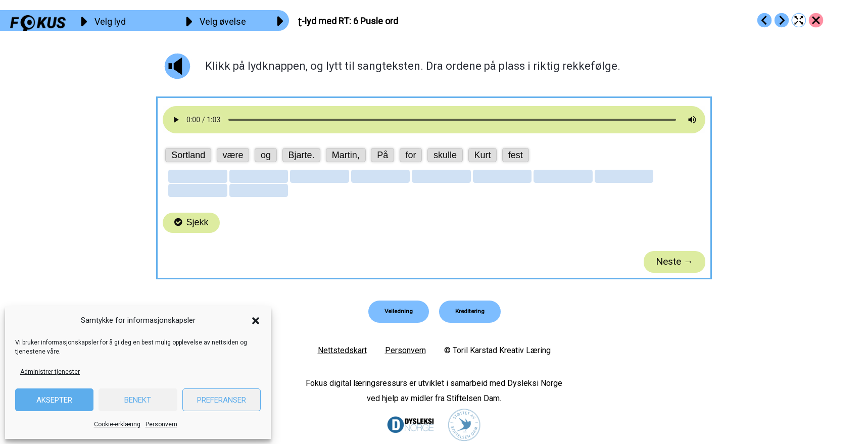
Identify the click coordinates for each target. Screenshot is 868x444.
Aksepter (54, 400)
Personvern (161, 424)
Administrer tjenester (50, 372)
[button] (256, 321)
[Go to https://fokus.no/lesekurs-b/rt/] (816, 20)
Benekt (138, 400)
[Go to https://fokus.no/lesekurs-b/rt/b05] (764, 20)
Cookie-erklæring (117, 424)
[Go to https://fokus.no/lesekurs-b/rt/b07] (782, 20)
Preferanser (222, 400)
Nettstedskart (342, 350)
